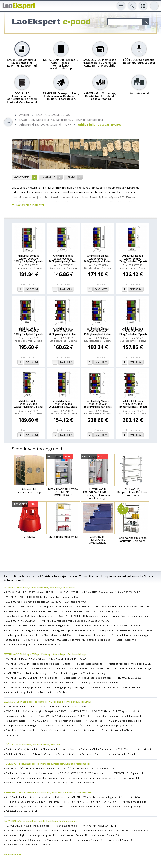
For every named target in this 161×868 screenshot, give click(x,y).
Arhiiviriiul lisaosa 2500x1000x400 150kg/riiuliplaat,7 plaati (133, 331)
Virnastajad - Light (16, 835)
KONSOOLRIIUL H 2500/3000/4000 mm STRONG (31, 611)
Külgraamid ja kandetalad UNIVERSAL (75, 630)
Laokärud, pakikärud (52, 797)
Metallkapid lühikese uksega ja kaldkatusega (88, 678)
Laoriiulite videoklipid (18, 644)
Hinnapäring (48, 177)
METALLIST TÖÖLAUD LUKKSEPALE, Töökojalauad (33, 768)
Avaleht (24, 115)
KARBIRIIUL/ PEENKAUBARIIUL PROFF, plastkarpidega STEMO (39, 625)
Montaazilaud (13, 783)
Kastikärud (136, 797)
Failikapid (64, 692)
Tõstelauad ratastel (54, 806)
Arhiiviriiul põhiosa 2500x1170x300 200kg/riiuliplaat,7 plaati (28, 331)
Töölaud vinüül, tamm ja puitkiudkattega (93, 778)
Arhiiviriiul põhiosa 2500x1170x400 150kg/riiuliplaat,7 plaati (98, 404)
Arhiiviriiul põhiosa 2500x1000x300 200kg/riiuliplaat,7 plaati (28, 258)
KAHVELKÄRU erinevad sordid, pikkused (28, 826)
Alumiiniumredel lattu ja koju (125, 721)
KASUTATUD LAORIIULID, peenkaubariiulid (29, 616)
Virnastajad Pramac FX (59, 840)
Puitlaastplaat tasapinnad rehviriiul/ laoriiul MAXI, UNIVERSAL (39, 635)
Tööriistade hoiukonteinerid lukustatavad (118, 716)
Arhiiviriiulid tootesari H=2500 (100, 125)
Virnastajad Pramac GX (106, 835)
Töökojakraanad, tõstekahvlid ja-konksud (28, 845)
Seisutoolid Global (92, 754)
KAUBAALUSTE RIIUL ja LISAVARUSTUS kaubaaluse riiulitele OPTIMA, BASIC (100, 592)
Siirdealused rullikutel (135, 802)
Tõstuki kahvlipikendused (20, 730)
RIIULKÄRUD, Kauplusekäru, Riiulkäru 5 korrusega (33, 802)
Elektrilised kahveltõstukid (98, 830)
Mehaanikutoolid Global (122, 754)
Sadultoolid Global (16, 754)
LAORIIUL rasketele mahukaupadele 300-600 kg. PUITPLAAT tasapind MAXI (46, 602)
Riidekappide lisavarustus (104, 687)
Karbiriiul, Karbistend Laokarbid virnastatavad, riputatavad (110, 625)
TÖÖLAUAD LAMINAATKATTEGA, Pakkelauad (90, 768)
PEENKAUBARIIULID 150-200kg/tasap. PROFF (29, 592)
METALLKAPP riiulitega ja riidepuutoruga (28, 687)
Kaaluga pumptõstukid (44, 835)
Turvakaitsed (95, 721)
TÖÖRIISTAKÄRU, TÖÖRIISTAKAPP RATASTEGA (91, 802)
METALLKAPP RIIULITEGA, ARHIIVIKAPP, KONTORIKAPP (35, 668)
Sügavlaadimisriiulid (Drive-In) (22, 640)
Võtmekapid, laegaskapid (20, 692)
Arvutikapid (46, 692)
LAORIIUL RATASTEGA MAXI (21, 621)
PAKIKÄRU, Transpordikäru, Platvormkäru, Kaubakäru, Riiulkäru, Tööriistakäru (48, 792)
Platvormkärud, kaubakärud (21, 806)
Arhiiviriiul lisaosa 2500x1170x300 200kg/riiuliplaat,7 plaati (63, 331)
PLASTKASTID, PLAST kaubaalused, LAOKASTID (64, 716)
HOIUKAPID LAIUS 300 (130, 678)
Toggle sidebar (8, 122)
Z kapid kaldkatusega (95, 673)
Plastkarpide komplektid (54, 730)
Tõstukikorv (66, 725)
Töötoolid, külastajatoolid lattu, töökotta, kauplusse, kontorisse (40, 749)
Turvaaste (48, 725)
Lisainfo (70, 177)
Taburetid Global (42, 754)
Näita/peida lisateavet (30, 205)
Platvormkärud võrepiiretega (87, 806)
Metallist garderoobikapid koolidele (99, 682)
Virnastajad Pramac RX (121, 840)
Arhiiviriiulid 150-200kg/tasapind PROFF (45, 125)
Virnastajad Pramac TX (75, 835)
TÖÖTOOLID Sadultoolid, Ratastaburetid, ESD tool (32, 744)
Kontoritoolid (145, 749)
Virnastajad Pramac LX (90, 840)
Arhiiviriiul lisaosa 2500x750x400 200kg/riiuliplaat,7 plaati (63, 404)
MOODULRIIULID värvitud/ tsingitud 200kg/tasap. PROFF (36, 711)
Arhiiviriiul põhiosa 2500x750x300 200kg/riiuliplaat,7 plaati (98, 258)
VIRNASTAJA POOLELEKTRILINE (100, 826)
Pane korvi (32, 289)
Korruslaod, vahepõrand (92, 635)
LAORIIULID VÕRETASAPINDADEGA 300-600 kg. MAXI (91, 611)
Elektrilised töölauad (38, 783)
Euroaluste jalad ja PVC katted (118, 730)
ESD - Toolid (124, 749)
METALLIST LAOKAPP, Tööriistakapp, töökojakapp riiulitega (38, 664)
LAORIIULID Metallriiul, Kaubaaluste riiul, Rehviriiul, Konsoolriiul (61, 120)
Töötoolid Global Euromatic (96, 749)
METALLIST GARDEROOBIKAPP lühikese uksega (31, 678)
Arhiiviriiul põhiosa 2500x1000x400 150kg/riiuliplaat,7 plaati (98, 331)
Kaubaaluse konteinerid (19, 716)
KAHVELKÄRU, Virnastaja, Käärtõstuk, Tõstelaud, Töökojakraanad (41, 821)
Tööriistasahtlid (130, 778)
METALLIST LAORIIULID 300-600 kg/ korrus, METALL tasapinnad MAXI (43, 597)
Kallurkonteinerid (16, 721)
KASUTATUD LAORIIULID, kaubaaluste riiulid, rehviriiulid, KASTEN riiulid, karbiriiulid (104, 616)
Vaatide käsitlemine (84, 730)
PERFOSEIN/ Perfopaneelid (128, 773)
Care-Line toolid (67, 754)
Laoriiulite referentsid (48, 644)
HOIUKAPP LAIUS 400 (17, 682)
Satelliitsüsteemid (126, 640)
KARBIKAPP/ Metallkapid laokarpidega (26, 673)
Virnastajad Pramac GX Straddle (23, 840)
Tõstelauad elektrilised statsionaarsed (27, 830)
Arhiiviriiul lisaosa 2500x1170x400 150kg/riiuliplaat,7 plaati (133, 404)
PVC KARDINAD (40, 721)
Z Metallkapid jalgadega (89, 664)
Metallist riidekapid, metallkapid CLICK (130, 664)
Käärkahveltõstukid (66, 826)
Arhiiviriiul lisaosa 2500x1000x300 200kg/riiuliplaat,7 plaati (63, 258)
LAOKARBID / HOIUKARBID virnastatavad (65, 706)
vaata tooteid (22, 177)
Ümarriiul (85, 725)
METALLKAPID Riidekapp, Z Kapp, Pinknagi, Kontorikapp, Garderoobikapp (45, 654)
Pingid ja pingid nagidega (70, 687)
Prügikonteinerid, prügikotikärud (114, 725)
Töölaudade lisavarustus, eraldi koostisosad (30, 773)
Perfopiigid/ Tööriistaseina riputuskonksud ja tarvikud (35, 778)
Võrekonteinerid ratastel (68, 721)
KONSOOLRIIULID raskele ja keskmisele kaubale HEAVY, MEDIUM (114, 607)
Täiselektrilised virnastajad (134, 830)
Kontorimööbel (12, 854)
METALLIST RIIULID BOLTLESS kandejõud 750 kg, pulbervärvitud (107, 711)
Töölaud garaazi (65, 783)
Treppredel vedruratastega (21, 725)
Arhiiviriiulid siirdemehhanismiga (130, 635)
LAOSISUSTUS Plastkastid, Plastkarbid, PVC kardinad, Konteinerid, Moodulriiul (47, 702)
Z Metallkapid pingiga (65, 673)
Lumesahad (12, 735)
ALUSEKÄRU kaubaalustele (20, 797)
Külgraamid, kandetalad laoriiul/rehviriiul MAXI (127, 630)
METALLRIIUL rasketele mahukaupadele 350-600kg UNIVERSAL (76, 621)
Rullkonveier (87, 783)
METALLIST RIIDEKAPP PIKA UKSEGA (25, 659)
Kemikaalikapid (133, 687)
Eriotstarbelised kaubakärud (21, 811)
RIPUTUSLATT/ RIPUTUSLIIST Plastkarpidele (83, 773)
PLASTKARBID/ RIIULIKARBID (21, 706)
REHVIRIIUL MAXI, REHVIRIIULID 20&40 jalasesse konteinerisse (39, 607)
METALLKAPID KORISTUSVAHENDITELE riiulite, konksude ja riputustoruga (111, 668)
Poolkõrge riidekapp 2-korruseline (54, 682)
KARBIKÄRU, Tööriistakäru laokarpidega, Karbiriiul (97, 797)
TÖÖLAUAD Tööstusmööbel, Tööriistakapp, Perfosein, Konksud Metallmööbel (48, 764)
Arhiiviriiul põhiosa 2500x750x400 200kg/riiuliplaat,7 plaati (28, 404)
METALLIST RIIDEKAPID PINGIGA (69, 659)
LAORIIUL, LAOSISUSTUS (53, 115)
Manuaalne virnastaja (66, 830)
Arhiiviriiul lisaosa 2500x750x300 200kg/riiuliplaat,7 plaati (133, 258)
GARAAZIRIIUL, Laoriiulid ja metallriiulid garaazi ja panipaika (77, 640)
